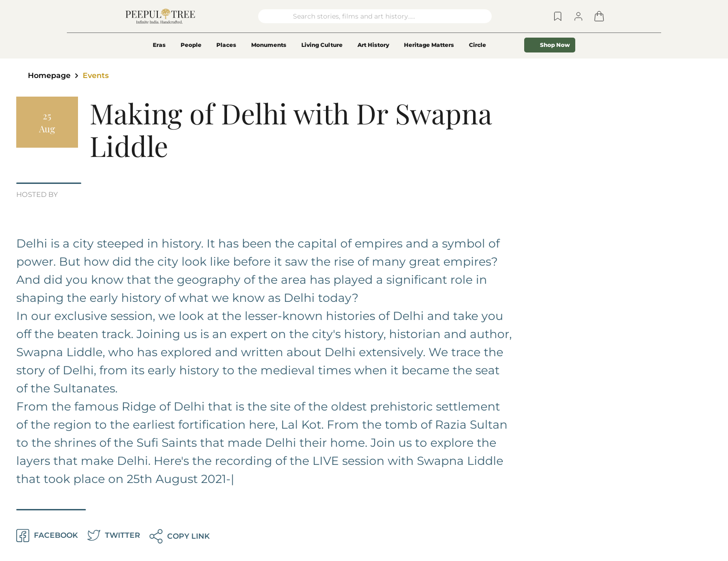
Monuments (269, 45)
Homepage (49, 75)
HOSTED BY (37, 195)
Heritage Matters (429, 45)
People (191, 45)
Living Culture (322, 45)
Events (96, 75)
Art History (373, 45)
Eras (159, 45)
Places (226, 45)
